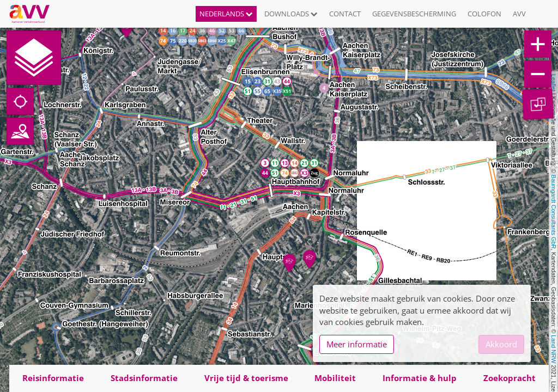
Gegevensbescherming (414, 14)
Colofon (484, 14)
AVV (519, 14)
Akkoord (501, 344)
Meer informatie (357, 344)
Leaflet (554, 83)
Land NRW (554, 349)
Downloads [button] (291, 14)
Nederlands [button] (226, 14)
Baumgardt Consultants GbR (554, 212)
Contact (345, 14)
